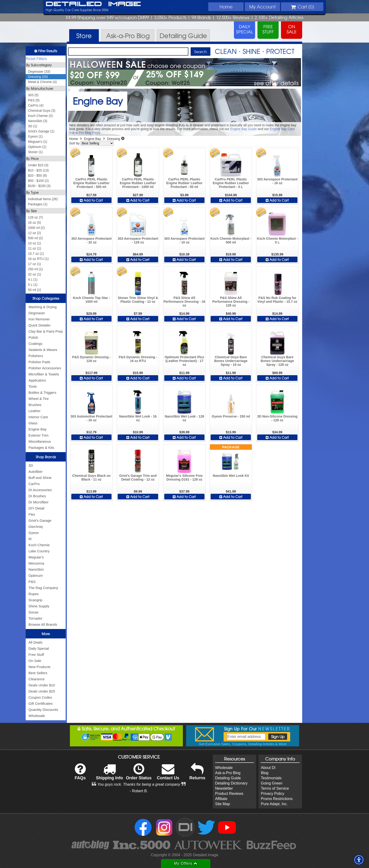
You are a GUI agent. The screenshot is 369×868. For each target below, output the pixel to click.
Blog (265, 773)
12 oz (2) (34, 233)
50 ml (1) (34, 290)
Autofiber (36, 472)
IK (30, 539)
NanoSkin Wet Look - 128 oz (184, 418)
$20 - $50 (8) (37, 175)
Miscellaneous (40, 441)
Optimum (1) (37, 147)
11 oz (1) (34, 248)
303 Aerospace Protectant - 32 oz (91, 240)
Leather (34, 411)
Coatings (35, 344)
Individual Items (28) (43, 199)
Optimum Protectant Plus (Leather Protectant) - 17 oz (184, 361)
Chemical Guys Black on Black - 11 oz (91, 478)
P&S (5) (34, 100)
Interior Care (38, 417)
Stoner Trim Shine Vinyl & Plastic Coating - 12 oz (138, 300)
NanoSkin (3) (38, 121)
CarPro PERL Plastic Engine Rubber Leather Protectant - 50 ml (184, 183)
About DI (268, 768)
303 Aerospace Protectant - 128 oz (138, 240)
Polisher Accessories (45, 368)
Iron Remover (39, 319)
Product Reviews (229, 794)
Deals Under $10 (42, 685)
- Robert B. (139, 791)
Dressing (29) (38, 77)
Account (262, 7)
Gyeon (34, 533)
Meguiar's (36, 557)
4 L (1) (33, 279)
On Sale (35, 661)
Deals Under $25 (42, 691)
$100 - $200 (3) (39, 186)
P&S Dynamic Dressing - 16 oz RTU (138, 359)
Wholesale (37, 716)
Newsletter (224, 788)
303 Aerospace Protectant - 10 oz (184, 240)
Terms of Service (275, 788)
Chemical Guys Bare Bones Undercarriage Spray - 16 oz (231, 361)
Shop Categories (46, 298)
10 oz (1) (34, 243)
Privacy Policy (273, 794)
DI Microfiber (38, 502)
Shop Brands (46, 457)
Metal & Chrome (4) (42, 82)
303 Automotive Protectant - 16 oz (91, 418)
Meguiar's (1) (38, 142)
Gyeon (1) (35, 136)
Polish (33, 337)
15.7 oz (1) (36, 254)
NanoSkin (36, 569)
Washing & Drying (43, 307)
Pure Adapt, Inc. (274, 804)
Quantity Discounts (43, 710)
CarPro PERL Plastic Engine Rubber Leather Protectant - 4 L (231, 183)
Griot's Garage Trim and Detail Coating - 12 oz (138, 478)
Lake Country (39, 551)
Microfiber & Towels (44, 374)
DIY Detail (36, 508)
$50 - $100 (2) (38, 181)
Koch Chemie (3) (40, 116)
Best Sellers (38, 673)
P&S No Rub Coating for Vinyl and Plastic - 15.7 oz (277, 300)
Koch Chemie (39, 545)
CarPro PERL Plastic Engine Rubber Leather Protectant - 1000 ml (138, 183)
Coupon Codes (40, 697)
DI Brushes (37, 496)
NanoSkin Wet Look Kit (231, 476)
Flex (32, 514)
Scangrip (35, 600)
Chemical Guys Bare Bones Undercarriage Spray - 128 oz (277, 361)
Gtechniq (36, 527)
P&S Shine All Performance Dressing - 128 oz (231, 302)
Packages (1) (38, 204)
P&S (32, 582)
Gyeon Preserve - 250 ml (231, 416)
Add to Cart (91, 200)
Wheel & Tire (39, 399)
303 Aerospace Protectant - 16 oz (277, 181)
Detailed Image (93, 4)
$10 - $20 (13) (38, 170)
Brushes (35, 405)
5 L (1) (33, 285)
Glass (33, 423)
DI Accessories (40, 490)
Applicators (37, 380)
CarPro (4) (36, 105)
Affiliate (221, 799)
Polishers (36, 356)
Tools (33, 386)
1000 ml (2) (36, 228)
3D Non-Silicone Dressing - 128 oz (277, 418)
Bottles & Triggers (42, 392)
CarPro (34, 484)
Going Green (272, 783)
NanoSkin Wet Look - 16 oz (138, 418)
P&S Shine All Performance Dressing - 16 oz (184, 302)
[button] (359, 860)
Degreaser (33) (39, 72)
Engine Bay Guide (243, 129)
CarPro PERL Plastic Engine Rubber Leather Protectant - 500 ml (91, 183)
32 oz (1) (34, 274)
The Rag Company (43, 588)
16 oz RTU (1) (38, 259)
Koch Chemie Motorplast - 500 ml (231, 240)
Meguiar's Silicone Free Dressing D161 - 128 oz (184, 478)
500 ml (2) (35, 238)
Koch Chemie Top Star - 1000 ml (92, 300)
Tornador (35, 618)
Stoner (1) (35, 152)
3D (31, 465)
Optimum (36, 575)
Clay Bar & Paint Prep (46, 331)
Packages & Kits (41, 448)
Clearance (36, 679)
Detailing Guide (228, 778)
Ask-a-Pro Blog (228, 773)
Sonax (34, 612)
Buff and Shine (40, 478)
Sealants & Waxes (43, 350)
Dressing (114, 139)
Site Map (223, 804)
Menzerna (36, 563)
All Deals (35, 642)
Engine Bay (38, 429)
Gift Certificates (41, 703)
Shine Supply (39, 606)
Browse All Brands (43, 624)
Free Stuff (36, 655)
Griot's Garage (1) (41, 131)
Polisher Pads (39, 362)
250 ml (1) (35, 269)
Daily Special (39, 648)
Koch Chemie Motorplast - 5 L (277, 240)
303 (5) (33, 95)
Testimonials (271, 778)
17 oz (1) (34, 264)
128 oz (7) (35, 217)
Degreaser (37, 313)
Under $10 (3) (38, 165)
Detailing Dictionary (231, 783)
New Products (39, 667)
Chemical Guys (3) (42, 111)
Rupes (34, 594)
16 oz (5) (34, 223)
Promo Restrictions (277, 799)
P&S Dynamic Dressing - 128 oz (91, 359)
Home (226, 7)
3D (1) (33, 126)
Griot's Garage (40, 520)
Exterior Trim (38, 435)
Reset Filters (36, 59)
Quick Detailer (40, 325)
